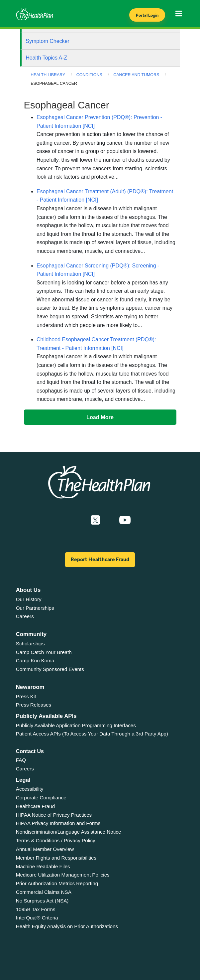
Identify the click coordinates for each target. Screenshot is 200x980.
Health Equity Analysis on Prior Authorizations (67, 926)
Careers (25, 616)
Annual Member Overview (45, 849)
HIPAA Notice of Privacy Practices (54, 815)
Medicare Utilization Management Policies (63, 875)
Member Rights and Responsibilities (56, 858)
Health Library (48, 75)
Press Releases (34, 705)
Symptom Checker (48, 41)
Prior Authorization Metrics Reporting (57, 883)
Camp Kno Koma (35, 660)
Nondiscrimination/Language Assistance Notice (69, 832)
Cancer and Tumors (136, 75)
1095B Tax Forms (36, 909)
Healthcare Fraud (35, 806)
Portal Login (147, 15)
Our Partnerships (35, 608)
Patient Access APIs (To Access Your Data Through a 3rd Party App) (92, 734)
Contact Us (30, 751)
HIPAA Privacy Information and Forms (58, 823)
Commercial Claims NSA (44, 892)
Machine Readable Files (43, 866)
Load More (100, 417)
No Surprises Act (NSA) (42, 901)
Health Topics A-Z (46, 58)
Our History (29, 599)
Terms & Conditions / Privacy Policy (56, 840)
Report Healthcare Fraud (100, 559)
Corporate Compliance (41, 798)
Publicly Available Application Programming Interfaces (76, 725)
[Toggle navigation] (181, 15)
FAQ (21, 760)
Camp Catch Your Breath (44, 652)
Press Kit (26, 696)
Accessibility (30, 789)
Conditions (89, 75)
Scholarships (30, 644)
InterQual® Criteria (37, 918)
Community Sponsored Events (50, 669)
